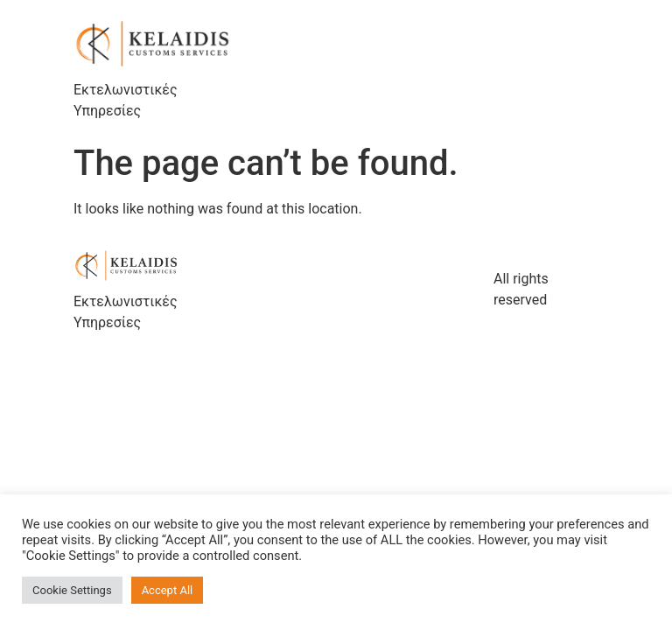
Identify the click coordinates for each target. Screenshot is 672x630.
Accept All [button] (168, 590)
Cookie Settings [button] (72, 590)
